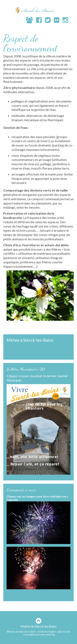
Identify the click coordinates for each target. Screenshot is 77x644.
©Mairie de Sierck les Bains (22, 632)
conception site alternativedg (39, 634)
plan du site (64, 632)
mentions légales (47, 632)
